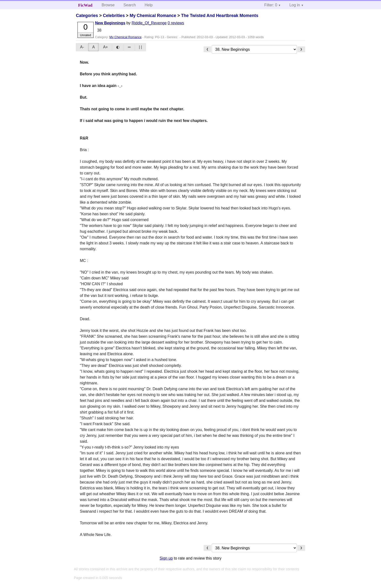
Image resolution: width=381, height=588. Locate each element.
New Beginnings (110, 23)
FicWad (85, 5)
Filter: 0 (271, 5)
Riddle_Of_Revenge (149, 23)
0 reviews (176, 23)
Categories (87, 16)
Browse (108, 5)
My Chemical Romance (153, 16)
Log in (295, 5)
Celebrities (114, 16)
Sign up (166, 558)
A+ (105, 47)
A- (82, 47)
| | (140, 47)
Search (130, 5)
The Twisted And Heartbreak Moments (220, 16)
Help (149, 5)
